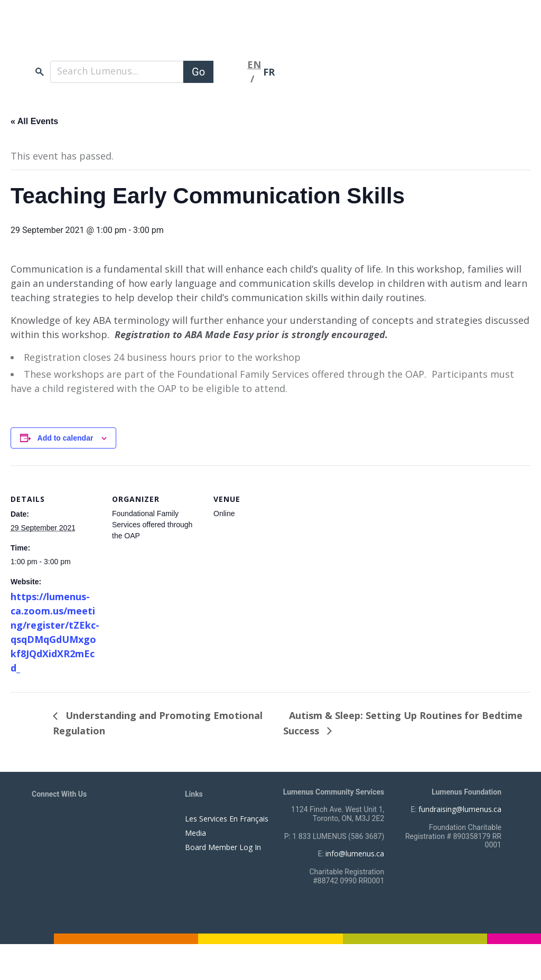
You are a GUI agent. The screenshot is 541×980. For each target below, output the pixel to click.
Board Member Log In (223, 847)
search (40, 69)
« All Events (34, 121)
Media (195, 833)
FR (269, 70)
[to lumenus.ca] (143, 36)
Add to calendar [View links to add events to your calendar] (66, 438)
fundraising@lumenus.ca (460, 809)
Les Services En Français (227, 819)
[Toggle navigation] (230, 70)
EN (254, 62)
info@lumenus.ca (355, 853)
